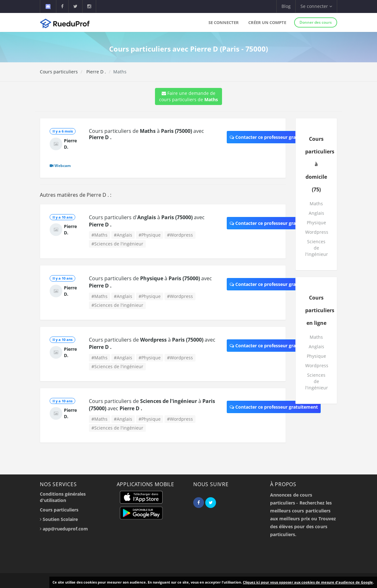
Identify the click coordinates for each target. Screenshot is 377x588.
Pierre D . (96, 72)
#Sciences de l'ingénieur (117, 244)
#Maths (99, 235)
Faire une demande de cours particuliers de (188, 96)
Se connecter (224, 22)
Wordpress (317, 232)
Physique (316, 223)
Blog (286, 6)
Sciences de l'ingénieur (317, 248)
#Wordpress (180, 235)
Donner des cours (316, 22)
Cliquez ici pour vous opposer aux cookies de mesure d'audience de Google (308, 582)
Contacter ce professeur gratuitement (274, 137)
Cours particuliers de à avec (146, 134)
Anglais (316, 213)
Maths (316, 204)
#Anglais (123, 235)
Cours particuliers (59, 72)
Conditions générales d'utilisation (63, 497)
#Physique (150, 235)
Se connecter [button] (316, 6)
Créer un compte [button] (267, 22)
